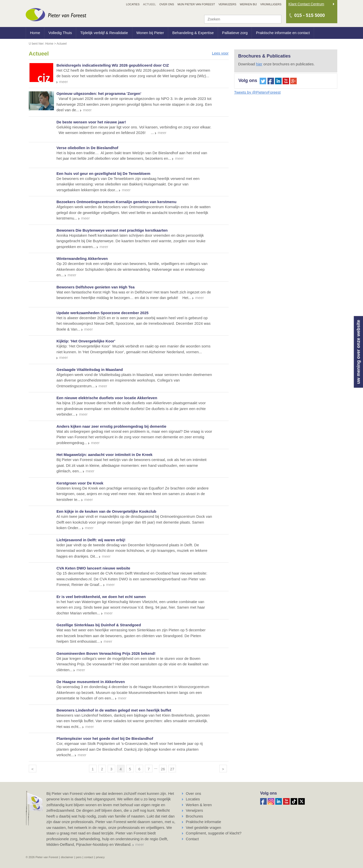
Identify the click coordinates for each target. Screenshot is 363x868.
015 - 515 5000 (309, 15)
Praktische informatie (203, 822)
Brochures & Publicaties (264, 56)
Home (35, 33)
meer (140, 844)
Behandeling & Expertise (193, 33)
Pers (79, 857)
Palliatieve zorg (235, 33)
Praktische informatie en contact (283, 33)
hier (259, 64)
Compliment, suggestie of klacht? (214, 833)
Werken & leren (199, 805)
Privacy (100, 857)
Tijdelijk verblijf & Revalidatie (104, 33)
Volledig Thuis (60, 33)
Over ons (193, 793)
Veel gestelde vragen (203, 828)
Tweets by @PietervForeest (257, 92)
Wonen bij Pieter (150, 33)
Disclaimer (67, 857)
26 (163, 769)
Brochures (194, 816)
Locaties (193, 799)
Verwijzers (194, 810)
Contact (192, 839)
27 (172, 769)
